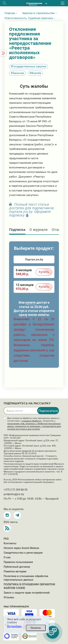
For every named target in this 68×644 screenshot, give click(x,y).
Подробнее (14, 626)
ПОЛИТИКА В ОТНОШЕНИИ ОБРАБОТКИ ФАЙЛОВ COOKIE (29, 586)
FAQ (6, 539)
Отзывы (9, 597)
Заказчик (18, 73)
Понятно (36, 628)
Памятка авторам (15, 571)
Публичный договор (17, 567)
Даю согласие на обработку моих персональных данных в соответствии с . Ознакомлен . (34, 424)
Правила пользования (18, 562)
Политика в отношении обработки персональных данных (26, 578)
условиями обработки (31, 421)
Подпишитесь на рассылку (27, 403)
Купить (44, 272)
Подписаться (48, 411)
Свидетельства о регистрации (23, 553)
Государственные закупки (29, 66)
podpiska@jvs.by (14, 494)
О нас (7, 557)
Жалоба (36, 73)
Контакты (10, 543)
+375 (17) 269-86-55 (16, 490)
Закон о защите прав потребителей (27, 593)
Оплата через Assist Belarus (21, 548)
